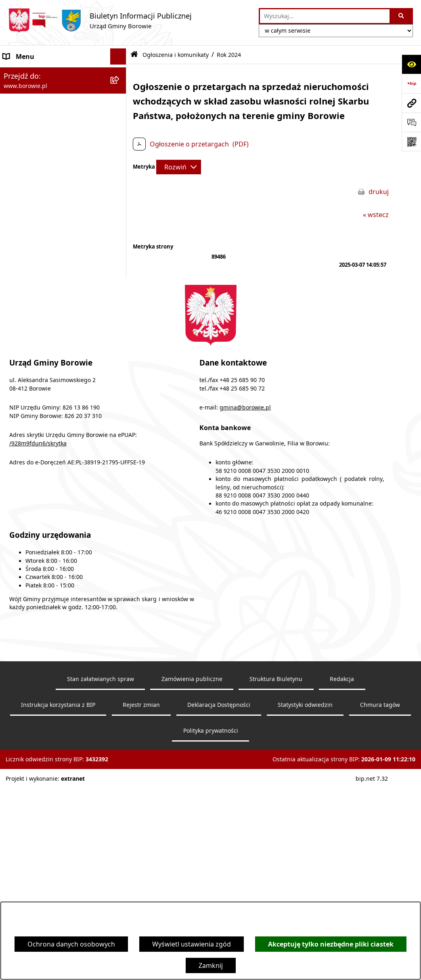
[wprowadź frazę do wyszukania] (325, 16)
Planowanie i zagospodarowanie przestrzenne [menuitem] (53, 340)
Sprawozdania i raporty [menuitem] (39, 303)
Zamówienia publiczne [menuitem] (37, 271)
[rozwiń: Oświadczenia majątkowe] (120, 287)
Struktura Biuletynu (276, 876)
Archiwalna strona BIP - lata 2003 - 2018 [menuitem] (55, 434)
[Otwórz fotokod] (411, 142)
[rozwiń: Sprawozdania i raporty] (120, 303)
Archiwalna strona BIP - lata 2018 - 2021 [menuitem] (55, 408)
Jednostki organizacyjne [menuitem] (40, 255)
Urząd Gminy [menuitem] (23, 206)
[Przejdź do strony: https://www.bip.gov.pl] (411, 84)
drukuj (379, 192)
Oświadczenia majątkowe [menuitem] (42, 287)
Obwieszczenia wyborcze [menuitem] (42, 174)
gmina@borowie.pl (245, 605)
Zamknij (211, 965)
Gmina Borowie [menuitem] (27, 238)
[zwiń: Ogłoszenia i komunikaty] (120, 73)
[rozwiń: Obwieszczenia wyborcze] (120, 174)
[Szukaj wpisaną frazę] (402, 16)
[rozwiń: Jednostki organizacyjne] (120, 255)
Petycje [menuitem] (14, 361)
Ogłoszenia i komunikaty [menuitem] (41, 73)
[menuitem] (63, 94)
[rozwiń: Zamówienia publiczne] (120, 271)
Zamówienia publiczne (192, 876)
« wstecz (376, 215)
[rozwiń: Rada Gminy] (120, 223)
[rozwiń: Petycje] (120, 361)
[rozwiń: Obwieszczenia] (120, 158)
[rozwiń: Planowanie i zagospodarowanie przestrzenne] (120, 335)
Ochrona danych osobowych (71, 944)
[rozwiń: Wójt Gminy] (120, 190)
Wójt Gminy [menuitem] (21, 190)
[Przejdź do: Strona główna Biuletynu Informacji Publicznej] (134, 55)
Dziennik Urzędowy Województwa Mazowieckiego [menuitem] (55, 382)
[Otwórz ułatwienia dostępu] (411, 64)
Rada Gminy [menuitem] (22, 222)
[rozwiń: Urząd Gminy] (120, 206)
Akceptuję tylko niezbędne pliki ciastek (331, 944)
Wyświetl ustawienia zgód (192, 944)
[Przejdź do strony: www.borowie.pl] (411, 103)
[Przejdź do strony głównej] (100, 21)
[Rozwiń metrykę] (179, 167)
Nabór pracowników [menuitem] (35, 319)
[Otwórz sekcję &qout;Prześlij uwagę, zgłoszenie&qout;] (411, 122)
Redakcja (342, 876)
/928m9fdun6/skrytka (38, 641)
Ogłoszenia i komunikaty (176, 55)
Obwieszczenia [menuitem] (26, 158)
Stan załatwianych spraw (101, 876)
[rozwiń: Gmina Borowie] (120, 239)
